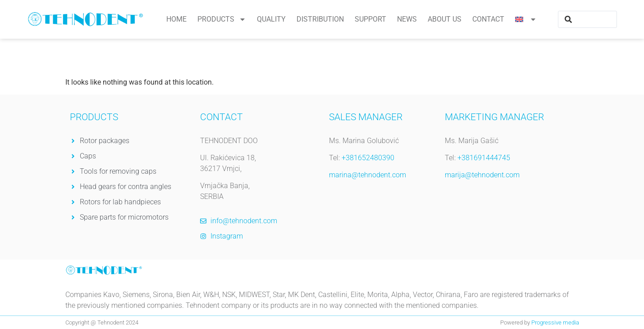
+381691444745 (484, 158)
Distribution (320, 19)
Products (222, 19)
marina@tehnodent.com (368, 175)
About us (445, 19)
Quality (271, 19)
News (407, 19)
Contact (488, 19)
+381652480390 (368, 158)
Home (176, 19)
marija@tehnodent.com (482, 175)
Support (370, 19)
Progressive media (555, 322)
